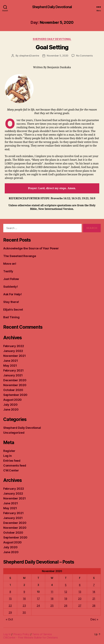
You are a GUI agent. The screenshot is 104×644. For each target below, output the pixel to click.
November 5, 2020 (58, 56)
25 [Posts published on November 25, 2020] (52, 606)
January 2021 (13, 375)
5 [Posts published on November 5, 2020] (66, 585)
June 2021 (11, 361)
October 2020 (13, 390)
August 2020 (12, 400)
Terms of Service (42, 634)
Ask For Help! (12, 294)
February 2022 (14, 346)
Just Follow (11, 279)
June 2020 (11, 410)
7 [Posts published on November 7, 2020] (94, 585)
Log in (7, 456)
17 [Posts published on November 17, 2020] (38, 599)
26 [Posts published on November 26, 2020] (66, 606)
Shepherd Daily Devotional (52, 7)
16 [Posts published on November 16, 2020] (24, 599)
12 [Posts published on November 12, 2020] (66, 592)
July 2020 (10, 405)
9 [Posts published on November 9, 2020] (24, 592)
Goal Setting (52, 47)
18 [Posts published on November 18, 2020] (52, 599)
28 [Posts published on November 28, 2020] (94, 606)
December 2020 (15, 380)
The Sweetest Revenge (20, 256)
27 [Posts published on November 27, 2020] (80, 606)
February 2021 (13, 370)
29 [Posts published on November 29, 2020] (10, 612)
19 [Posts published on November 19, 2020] (66, 599)
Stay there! (11, 302)
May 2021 (10, 366)
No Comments (84, 56)
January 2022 (13, 351)
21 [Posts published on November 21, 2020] (94, 599)
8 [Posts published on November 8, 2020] (10, 592)
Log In (7, 634)
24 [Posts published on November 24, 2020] (38, 606)
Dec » (94, 619)
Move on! (10, 264)
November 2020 (15, 385)
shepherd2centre (29, 56)
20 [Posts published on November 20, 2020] (80, 599)
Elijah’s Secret (13, 310)
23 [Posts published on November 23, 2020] (24, 606)
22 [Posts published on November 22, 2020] (10, 606)
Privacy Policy (21, 634)
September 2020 (15, 395)
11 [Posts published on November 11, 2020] (52, 592)
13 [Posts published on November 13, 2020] (80, 592)
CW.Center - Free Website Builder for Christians (30, 637)
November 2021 (15, 356)
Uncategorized (14, 433)
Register (9, 451)
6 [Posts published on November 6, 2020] (80, 585)
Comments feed (15, 466)
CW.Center (11, 470)
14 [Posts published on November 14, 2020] (94, 592)
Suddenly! (11, 287)
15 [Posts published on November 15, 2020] (10, 599)
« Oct (9, 619)
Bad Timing (11, 317)
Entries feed (12, 461)
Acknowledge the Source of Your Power (31, 248)
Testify (8, 271)
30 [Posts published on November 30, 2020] (24, 612)
